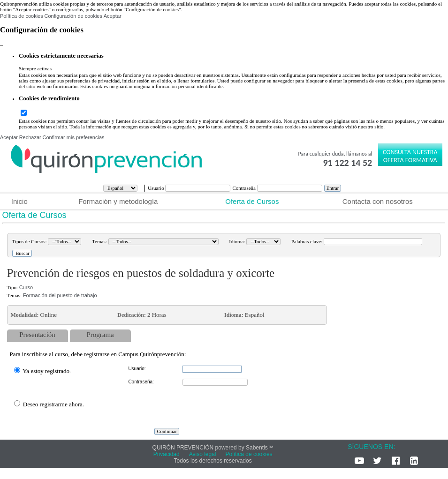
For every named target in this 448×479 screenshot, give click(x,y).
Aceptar (113, 16)
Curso (26, 287)
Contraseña (244, 188)
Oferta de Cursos (252, 201)
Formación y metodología (118, 201)
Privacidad (167, 454)
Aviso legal (203, 454)
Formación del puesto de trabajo (60, 295)
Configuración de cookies (73, 16)
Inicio (19, 201)
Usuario (157, 188)
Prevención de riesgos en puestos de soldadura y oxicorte (141, 273)
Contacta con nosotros (378, 201)
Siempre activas (35, 68)
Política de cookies (22, 16)
